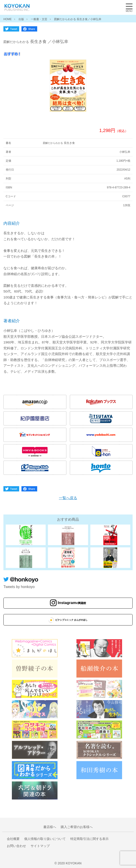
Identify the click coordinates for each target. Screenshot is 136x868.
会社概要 (13, 839)
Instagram (72, 603)
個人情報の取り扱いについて (45, 839)
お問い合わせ (16, 846)
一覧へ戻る (68, 498)
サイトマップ (40, 846)
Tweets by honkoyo (19, 587)
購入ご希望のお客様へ (77, 827)
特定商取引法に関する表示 (89, 839)
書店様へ (50, 827)
